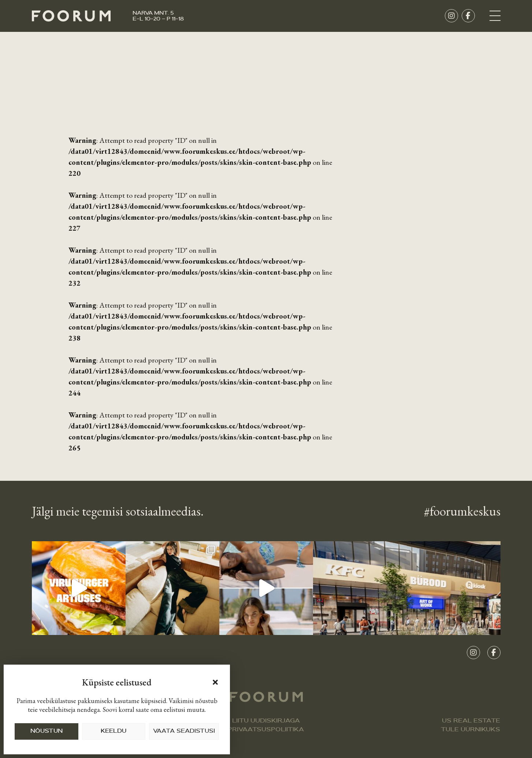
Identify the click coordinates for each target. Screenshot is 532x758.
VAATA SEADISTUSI (184, 731)
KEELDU (114, 731)
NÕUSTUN (46, 731)
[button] (215, 682)
